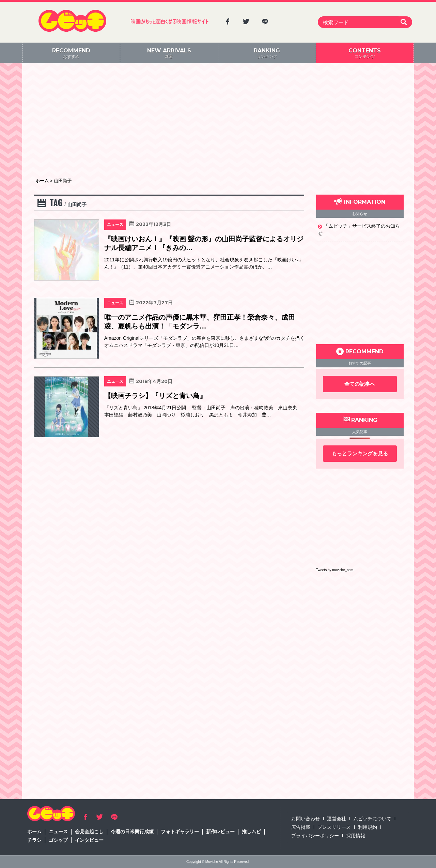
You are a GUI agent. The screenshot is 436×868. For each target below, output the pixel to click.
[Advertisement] (218, 121)
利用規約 (368, 827)
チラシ (34, 840)
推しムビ (251, 832)
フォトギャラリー (180, 832)
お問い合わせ (306, 819)
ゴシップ (58, 840)
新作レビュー (220, 832)
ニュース (58, 832)
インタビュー (89, 840)
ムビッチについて (372, 819)
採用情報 (356, 836)
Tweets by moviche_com (335, 570)
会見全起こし (89, 832)
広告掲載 (301, 827)
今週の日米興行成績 (132, 832)
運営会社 (337, 819)
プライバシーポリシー (315, 836)
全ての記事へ (360, 384)
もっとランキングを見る (360, 453)
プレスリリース (334, 827)
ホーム (34, 832)
